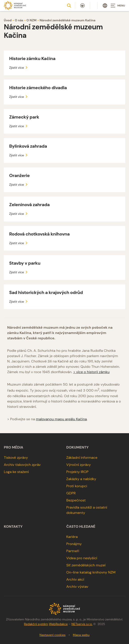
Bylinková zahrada (28, 146)
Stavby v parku (25, 263)
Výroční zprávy (79, 465)
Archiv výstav (77, 587)
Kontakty (13, 527)
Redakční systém (36, 624)
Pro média (13, 447)
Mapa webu (81, 635)
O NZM (32, 20)
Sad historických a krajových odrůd (46, 292)
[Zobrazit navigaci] (118, 6)
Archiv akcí (75, 579)
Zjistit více (19, 68)
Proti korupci (77, 486)
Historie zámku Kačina (32, 58)
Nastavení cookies (52, 635)
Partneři (73, 551)
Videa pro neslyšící (82, 558)
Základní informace (82, 458)
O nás (19, 20)
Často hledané (81, 527)
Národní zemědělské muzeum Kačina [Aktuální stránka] (68, 20)
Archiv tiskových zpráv (22, 465)
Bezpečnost (76, 500)
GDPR (71, 493)
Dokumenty (78, 447)
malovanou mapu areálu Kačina (61, 419)
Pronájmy (74, 544)
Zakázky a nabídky (81, 479)
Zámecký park (24, 117)
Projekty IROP (78, 472)
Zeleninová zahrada (29, 205)
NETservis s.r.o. (82, 624)
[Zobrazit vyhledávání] (69, 6)
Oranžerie (19, 175)
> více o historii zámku (91, 372)
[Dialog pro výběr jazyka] (105, 6)
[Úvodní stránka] (15, 5)
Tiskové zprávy (16, 458)
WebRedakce (58, 624)
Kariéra (72, 537)
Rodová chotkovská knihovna (39, 234)
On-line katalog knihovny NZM (91, 572)
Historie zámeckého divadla (38, 88)
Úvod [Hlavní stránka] (8, 20)
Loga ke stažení (16, 472)
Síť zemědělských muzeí (86, 565)
